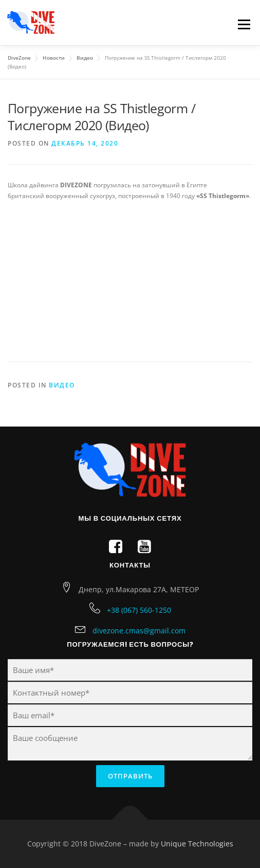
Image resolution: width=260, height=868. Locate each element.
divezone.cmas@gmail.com (139, 631)
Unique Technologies (197, 844)
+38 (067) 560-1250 (139, 610)
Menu (243, 24)
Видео (62, 385)
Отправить (130, 776)
